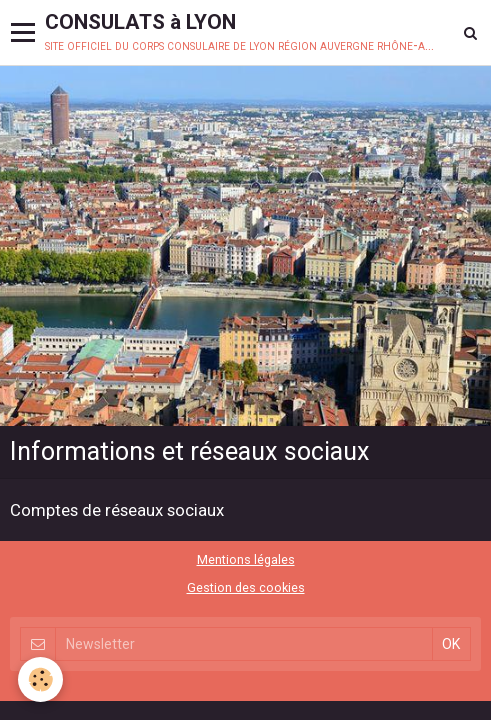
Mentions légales (246, 559)
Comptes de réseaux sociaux (117, 510)
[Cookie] (40, 679)
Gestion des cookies (246, 587)
